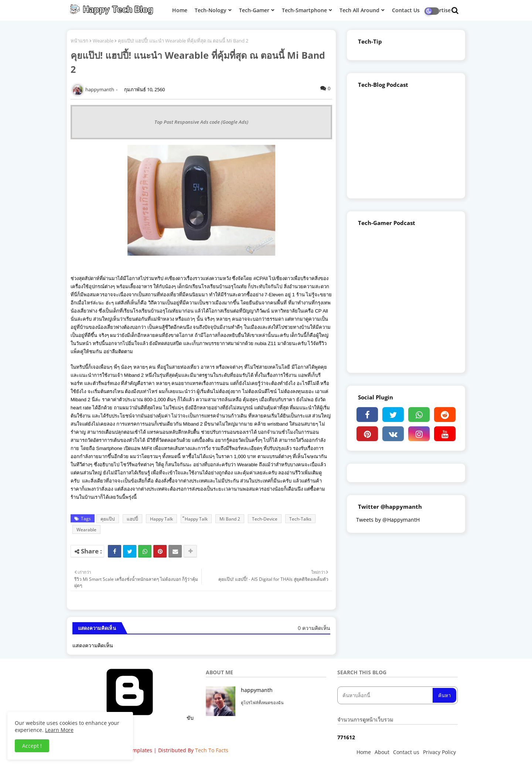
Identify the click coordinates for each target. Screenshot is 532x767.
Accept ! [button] (32, 746)
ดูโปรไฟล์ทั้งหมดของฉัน (262, 703)
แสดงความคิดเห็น (93, 645)
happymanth (257, 690)
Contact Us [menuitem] (406, 10)
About (382, 752)
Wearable (103, 41)
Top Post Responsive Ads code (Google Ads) (201, 122)
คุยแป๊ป (108, 519)
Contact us (406, 752)
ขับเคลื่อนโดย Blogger (134, 721)
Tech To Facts (212, 750)
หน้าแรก (79, 41)
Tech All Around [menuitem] (359, 10)
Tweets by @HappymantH (388, 520)
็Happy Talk (196, 519)
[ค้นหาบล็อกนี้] (386, 695)
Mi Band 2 (230, 519)
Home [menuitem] (180, 10)
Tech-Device (265, 519)
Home (364, 752)
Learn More (59, 730)
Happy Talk (161, 519)
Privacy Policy (439, 752)
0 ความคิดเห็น (314, 628)
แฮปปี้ (132, 519)
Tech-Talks (300, 519)
